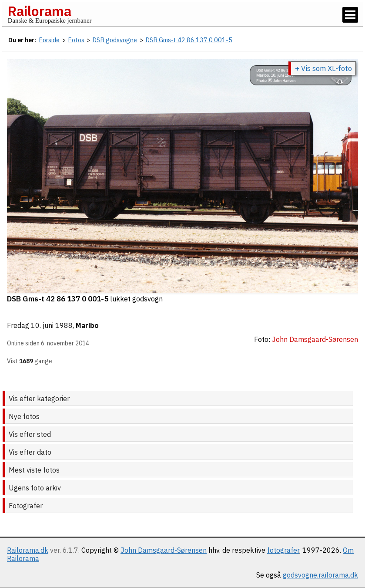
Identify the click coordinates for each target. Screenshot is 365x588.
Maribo (87, 325)
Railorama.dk (28, 550)
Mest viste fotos (34, 470)
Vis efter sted (30, 434)
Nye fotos (24, 416)
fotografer (283, 550)
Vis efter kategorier (39, 399)
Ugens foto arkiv (35, 488)
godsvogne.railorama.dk (320, 575)
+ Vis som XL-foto (323, 68)
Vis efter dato (30, 452)
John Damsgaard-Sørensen (164, 550)
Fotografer (26, 506)
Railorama (39, 11)
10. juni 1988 (52, 325)
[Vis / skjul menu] (350, 15)
